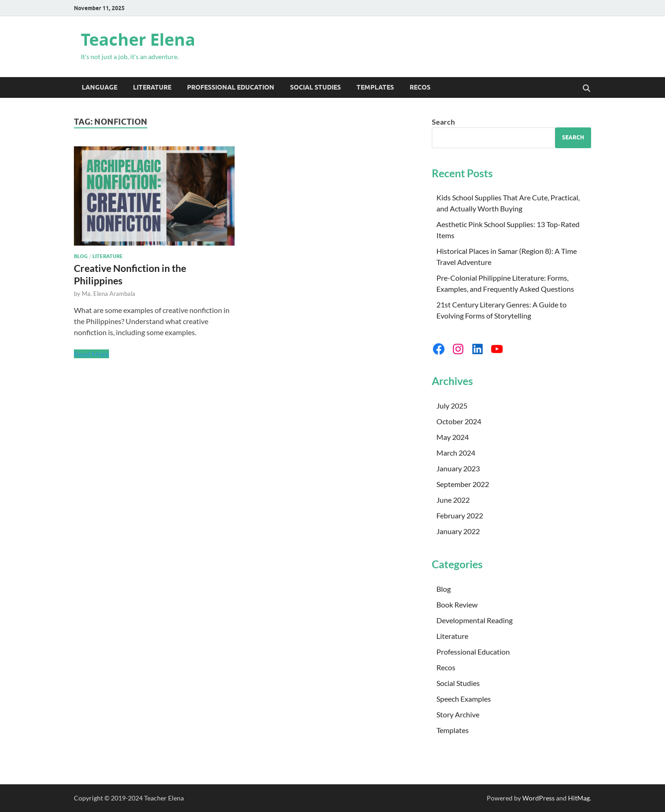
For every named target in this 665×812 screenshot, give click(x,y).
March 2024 (456, 453)
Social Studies (315, 87)
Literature (152, 87)
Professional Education (231, 87)
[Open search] (586, 89)
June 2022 (453, 500)
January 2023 (458, 468)
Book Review (457, 604)
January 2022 (458, 531)
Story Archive (458, 714)
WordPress (538, 798)
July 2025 (452, 406)
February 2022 (460, 515)
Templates (375, 87)
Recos (420, 87)
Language (100, 87)
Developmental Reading (475, 620)
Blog (81, 256)
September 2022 (463, 484)
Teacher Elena (138, 39)
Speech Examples (464, 699)
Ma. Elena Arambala (109, 294)
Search (443, 122)
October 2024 (459, 421)
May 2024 (453, 437)
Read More (91, 354)
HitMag (579, 798)
